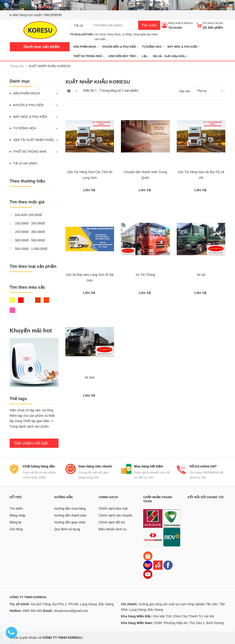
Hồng (12, 310)
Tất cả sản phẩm (25, 163)
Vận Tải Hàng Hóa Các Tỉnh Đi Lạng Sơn (90, 175)
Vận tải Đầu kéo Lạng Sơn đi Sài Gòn (90, 278)
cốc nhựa (100, 34)
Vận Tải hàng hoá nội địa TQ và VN (201, 175)
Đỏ (21, 300)
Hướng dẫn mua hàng (70, 509)
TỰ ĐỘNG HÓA (153, 47)
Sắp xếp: (185, 91)
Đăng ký (188, 23)
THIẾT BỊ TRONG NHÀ (89, 56)
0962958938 (53, 15)
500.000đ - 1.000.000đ (28, 249)
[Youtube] (148, 574)
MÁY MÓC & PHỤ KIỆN (183, 47)
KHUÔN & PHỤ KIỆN (28, 105)
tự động (127, 34)
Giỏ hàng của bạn (213, 23)
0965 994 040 (32, 611)
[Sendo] (158, 565)
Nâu (38, 300)
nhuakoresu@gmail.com (71, 611)
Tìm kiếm (149, 25)
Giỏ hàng (16, 529)
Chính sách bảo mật (113, 509)
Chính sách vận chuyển (116, 515)
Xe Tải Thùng (145, 275)
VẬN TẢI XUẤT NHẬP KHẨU (34, 140)
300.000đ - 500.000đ (27, 240)
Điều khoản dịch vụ (113, 529)
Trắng (29, 300)
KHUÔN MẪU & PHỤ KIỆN (120, 47)
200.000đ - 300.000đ (27, 232)
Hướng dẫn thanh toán (70, 515)
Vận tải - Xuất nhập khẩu (170, 56)
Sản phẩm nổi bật (31, 443)
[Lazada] (148, 565)
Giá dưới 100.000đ (26, 215)
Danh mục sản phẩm (42, 47)
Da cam (46, 300)
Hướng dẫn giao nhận (70, 522)
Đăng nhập (174, 23)
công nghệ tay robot (145, 34)
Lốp (145, 56)
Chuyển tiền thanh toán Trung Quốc (145, 175)
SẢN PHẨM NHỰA (86, 47)
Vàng (12, 300)
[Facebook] (168, 565)
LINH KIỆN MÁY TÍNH (123, 56)
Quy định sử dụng (67, 529)
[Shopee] (148, 556)
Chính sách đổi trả (112, 522)
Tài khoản (175, 28)
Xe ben (90, 377)
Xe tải (201, 275)
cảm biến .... (102, 39)
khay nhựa (114, 34)
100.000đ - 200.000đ (27, 223)
